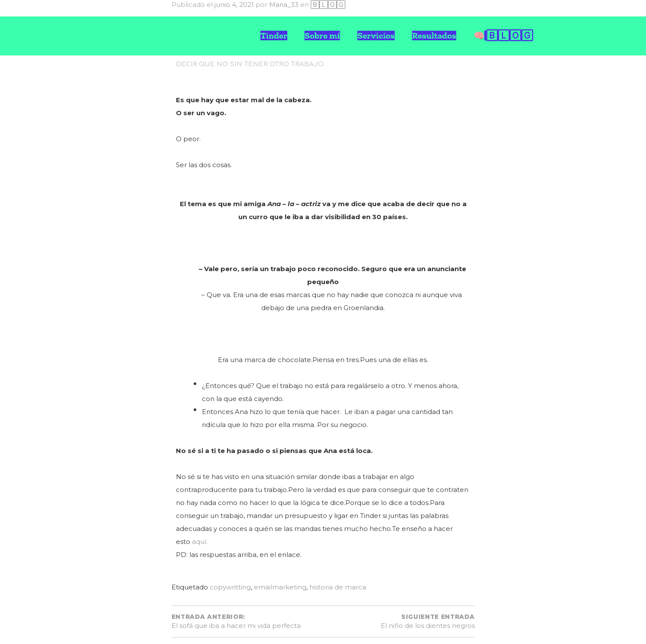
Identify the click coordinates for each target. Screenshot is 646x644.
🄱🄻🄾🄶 (328, 5)
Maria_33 (284, 5)
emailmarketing (280, 587)
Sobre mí (322, 36)
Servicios (376, 36)
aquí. (200, 542)
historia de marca (338, 587)
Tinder (274, 36)
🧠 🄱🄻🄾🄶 (503, 36)
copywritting (230, 587)
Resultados (434, 36)
